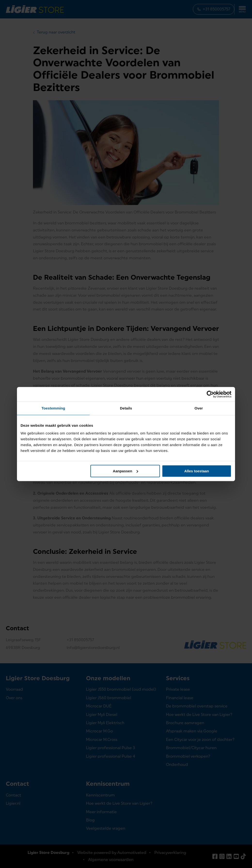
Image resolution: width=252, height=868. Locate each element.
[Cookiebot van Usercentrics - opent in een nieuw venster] (210, 394)
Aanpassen (126, 471)
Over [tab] (199, 408)
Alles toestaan (197, 471)
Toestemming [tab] (53, 408)
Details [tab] (126, 408)
